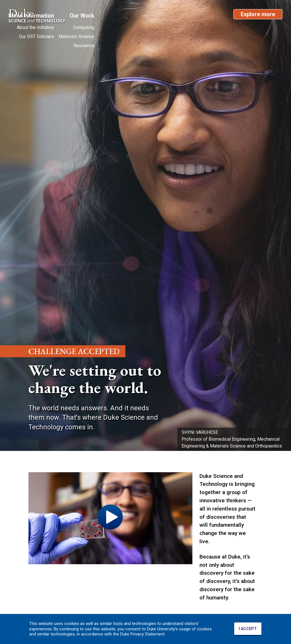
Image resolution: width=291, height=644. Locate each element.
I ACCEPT (248, 629)
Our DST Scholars (37, 36)
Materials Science (76, 36)
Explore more (258, 14)
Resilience (84, 46)
